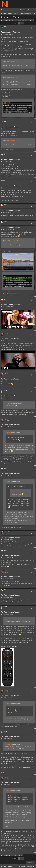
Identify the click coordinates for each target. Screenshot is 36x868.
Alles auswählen (12, 61)
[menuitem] (32, 10)
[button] (23, 23)
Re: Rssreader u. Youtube (11, 127)
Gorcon (7, 333)
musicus (3, 180)
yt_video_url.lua (6, 95)
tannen (5, 390)
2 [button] (21, 23)
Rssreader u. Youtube (11, 17)
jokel (6, 26)
